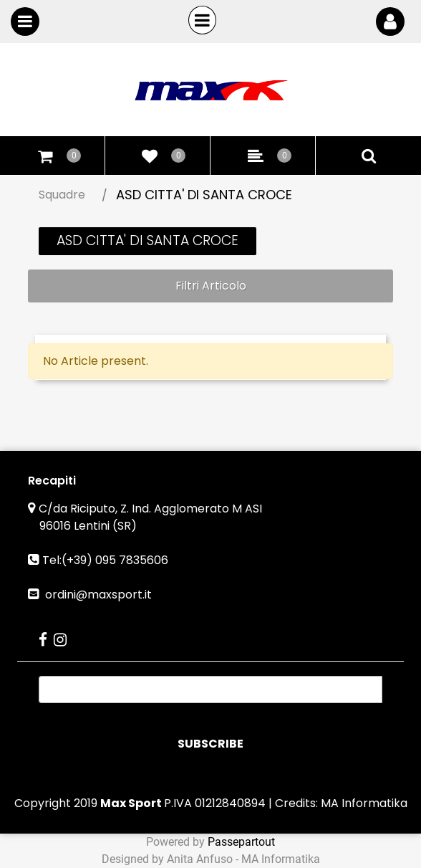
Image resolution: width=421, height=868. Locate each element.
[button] (210, 744)
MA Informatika (364, 803)
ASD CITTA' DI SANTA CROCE (204, 195)
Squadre (62, 195)
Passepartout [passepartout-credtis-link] (241, 842)
